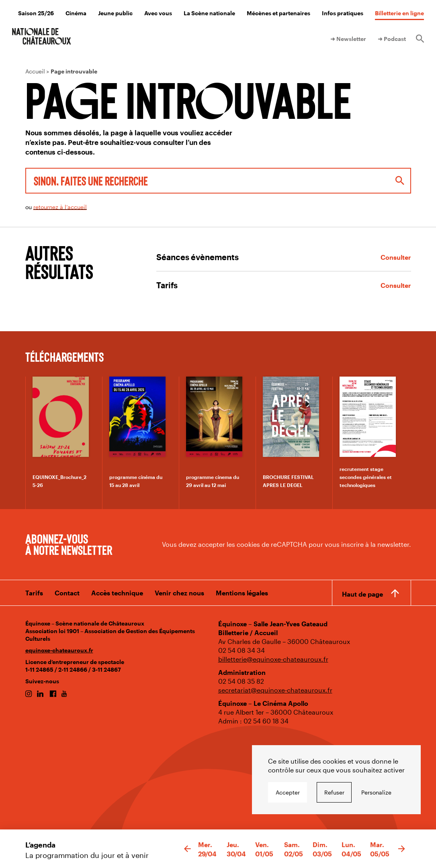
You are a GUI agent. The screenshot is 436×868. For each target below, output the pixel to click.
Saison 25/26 (36, 13)
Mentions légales (242, 593)
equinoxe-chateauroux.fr (59, 650)
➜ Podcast (392, 39)
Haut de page (362, 594)
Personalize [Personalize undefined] (376, 792)
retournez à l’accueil (60, 207)
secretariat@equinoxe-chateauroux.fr (275, 690)
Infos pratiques (343, 13)
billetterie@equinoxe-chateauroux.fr (273, 659)
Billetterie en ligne (399, 13)
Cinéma (76, 13)
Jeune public (115, 13)
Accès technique (117, 593)
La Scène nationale (209, 13)
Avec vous (158, 13)
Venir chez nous (179, 593)
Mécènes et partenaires (278, 13)
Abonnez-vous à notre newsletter (69, 544)
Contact (67, 593)
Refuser (334, 792)
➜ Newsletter (348, 39)
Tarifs (34, 593)
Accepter (288, 792)
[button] (187, 849)
